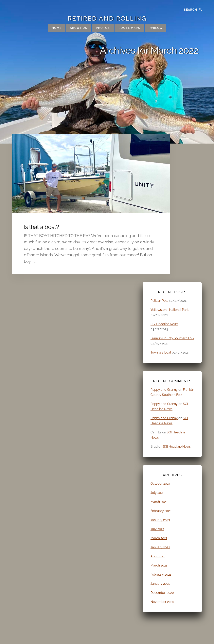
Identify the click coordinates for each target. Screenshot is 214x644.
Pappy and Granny (164, 390)
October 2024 (160, 484)
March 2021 (159, 565)
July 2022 (157, 529)
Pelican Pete (159, 301)
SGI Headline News (164, 324)
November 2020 (162, 602)
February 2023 (161, 511)
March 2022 (159, 538)
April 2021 (158, 556)
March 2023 (159, 502)
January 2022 (160, 547)
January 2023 (160, 520)
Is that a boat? (41, 227)
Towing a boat (161, 352)
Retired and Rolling (107, 18)
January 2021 (160, 584)
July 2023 (157, 493)
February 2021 (161, 574)
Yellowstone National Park (169, 310)
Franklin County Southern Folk (172, 338)
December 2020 (162, 593)
